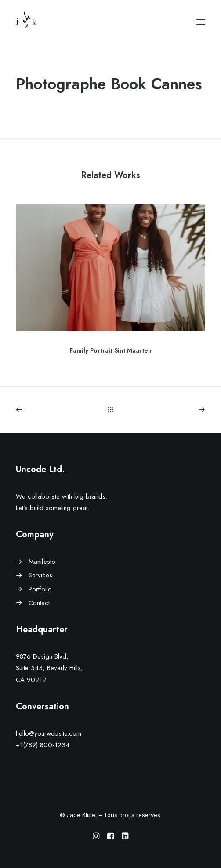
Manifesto (42, 562)
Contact (39, 603)
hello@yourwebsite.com (49, 733)
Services (40, 575)
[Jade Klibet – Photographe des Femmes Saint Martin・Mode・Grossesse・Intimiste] (26, 22)
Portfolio (40, 589)
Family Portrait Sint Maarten (111, 350)
